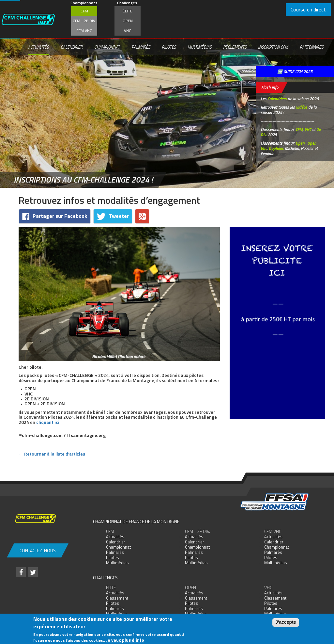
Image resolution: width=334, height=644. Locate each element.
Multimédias (199, 47)
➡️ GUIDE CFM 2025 (295, 72)
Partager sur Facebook (55, 216)
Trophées (276, 148)
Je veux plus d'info (125, 640)
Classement (117, 598)
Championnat (107, 47)
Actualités (38, 47)
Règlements (235, 47)
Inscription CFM (273, 47)
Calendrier (72, 47)
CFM (84, 11)
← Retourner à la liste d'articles (52, 454)
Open (128, 21)
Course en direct (308, 9)
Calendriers (277, 99)
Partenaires (311, 47)
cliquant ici (48, 422)
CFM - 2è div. (84, 21)
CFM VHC (84, 31)
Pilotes (169, 47)
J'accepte (286, 622)
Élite (128, 11)
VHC (128, 31)
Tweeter (113, 216)
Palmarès (141, 47)
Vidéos (302, 107)
